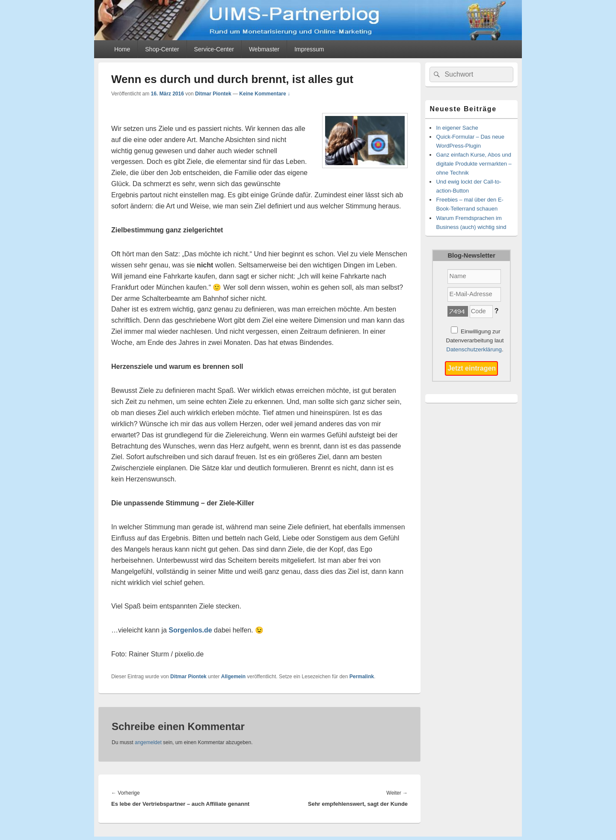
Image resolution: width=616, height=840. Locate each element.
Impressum (309, 49)
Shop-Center (162, 49)
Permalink (362, 677)
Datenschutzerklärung (474, 349)
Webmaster (264, 49)
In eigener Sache (457, 128)
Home (122, 49)
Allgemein (233, 677)
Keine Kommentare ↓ (265, 94)
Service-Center (214, 49)
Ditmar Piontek (213, 94)
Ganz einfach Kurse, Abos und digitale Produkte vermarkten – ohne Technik (474, 164)
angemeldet (148, 742)
